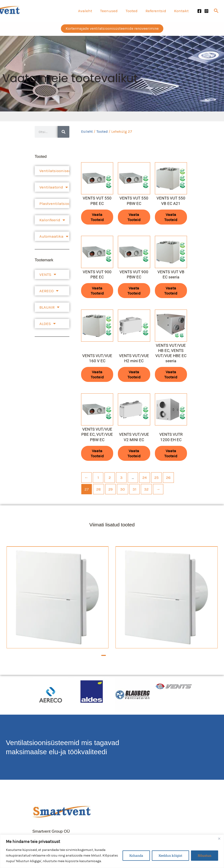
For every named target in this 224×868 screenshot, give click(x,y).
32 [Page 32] (146, 489)
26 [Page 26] (168, 477)
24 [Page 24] (145, 477)
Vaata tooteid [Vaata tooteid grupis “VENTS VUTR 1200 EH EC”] (171, 453)
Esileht (87, 132)
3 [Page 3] (121, 477)
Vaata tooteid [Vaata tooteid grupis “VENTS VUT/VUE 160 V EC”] (97, 374)
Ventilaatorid (54, 187)
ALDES (48, 323)
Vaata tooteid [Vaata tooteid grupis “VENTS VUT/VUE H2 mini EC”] (134, 374)
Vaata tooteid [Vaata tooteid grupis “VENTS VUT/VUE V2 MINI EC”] (134, 453)
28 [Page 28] (99, 489)
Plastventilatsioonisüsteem (54, 203)
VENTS (48, 274)
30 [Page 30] (123, 489)
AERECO (49, 291)
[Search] (63, 132)
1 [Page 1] (98, 477)
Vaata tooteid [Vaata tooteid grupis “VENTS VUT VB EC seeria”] (171, 291)
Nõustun (205, 855)
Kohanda (136, 855)
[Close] (219, 838)
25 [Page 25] (157, 477)
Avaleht (85, 11)
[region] (112, 851)
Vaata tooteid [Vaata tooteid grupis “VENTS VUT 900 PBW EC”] (134, 291)
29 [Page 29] (111, 489)
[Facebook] (199, 11)
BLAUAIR (49, 307)
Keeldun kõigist (170, 855)
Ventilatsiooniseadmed (54, 171)
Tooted (132, 11)
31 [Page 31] (134, 489)
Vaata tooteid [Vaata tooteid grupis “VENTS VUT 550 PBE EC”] (97, 217)
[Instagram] (206, 11)
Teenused (109, 11)
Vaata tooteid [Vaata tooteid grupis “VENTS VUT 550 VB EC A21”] (171, 217)
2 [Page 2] (110, 477)
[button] (216, 11)
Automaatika (54, 236)
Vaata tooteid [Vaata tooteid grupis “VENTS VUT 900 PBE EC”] (97, 291)
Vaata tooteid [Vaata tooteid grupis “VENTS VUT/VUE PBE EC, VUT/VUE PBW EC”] (97, 453)
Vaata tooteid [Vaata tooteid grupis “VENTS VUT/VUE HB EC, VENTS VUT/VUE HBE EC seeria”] (171, 374)
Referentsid (156, 11)
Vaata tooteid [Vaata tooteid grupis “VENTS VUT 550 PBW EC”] (134, 217)
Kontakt (181, 11)
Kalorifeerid (52, 220)
